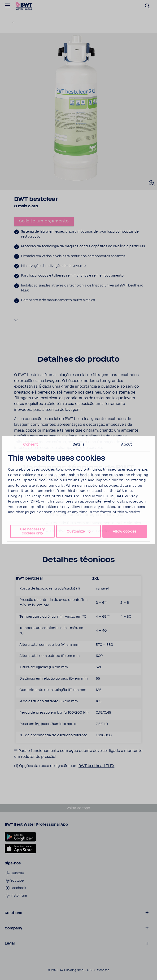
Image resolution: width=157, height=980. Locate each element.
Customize (79, 531)
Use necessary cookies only (32, 531)
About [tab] (126, 444)
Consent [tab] (31, 444)
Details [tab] (78, 444)
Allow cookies (125, 531)
